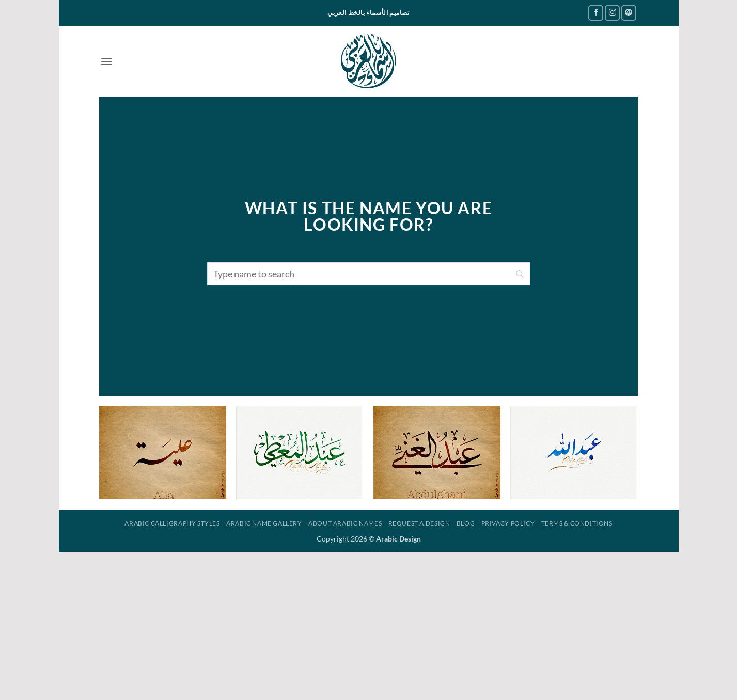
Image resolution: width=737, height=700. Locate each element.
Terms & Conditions (577, 523)
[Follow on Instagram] (612, 13)
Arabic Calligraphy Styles (172, 523)
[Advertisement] (369, 625)
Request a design (419, 523)
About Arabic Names (345, 523)
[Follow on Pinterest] (629, 13)
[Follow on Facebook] (596, 13)
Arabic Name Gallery (264, 523)
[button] (106, 61)
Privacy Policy (508, 523)
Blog (466, 523)
